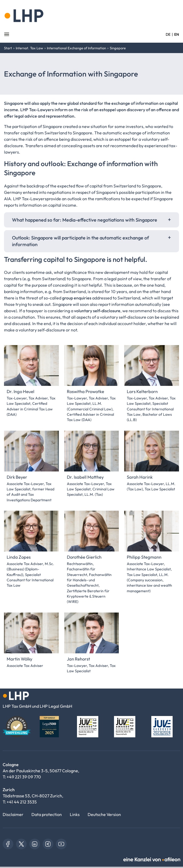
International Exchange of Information (76, 48)
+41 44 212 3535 (22, 802)
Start (8, 48)
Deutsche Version (104, 814)
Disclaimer (13, 814)
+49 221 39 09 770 (24, 777)
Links (75, 814)
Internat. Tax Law (29, 48)
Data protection (47, 814)
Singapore (118, 48)
